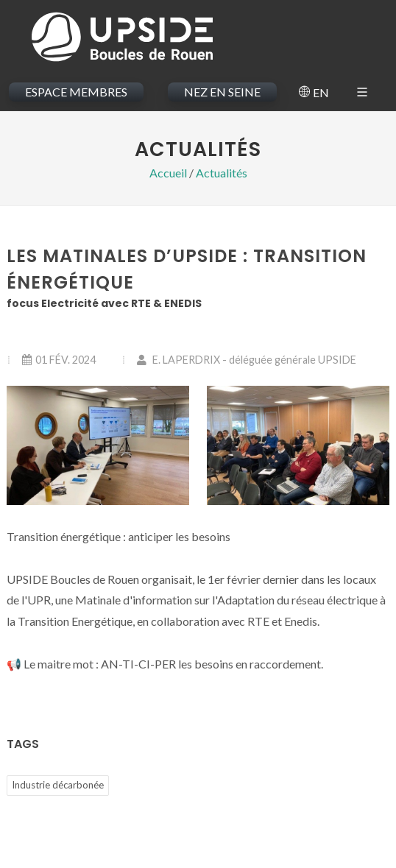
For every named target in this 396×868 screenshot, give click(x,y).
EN (314, 92)
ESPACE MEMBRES (76, 92)
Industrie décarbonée (58, 785)
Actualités (222, 173)
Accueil (168, 173)
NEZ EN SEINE (222, 92)
